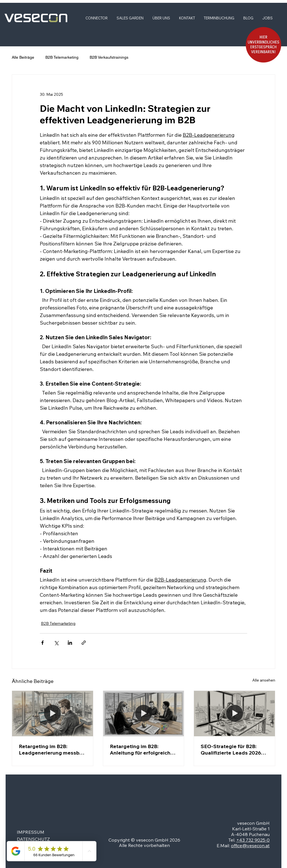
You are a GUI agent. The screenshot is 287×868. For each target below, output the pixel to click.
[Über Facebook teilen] (42, 643)
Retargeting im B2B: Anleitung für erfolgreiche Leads (142, 749)
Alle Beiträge (23, 57)
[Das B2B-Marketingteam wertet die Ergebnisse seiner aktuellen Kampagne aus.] (144, 714)
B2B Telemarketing (62, 57)
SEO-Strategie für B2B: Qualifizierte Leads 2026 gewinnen (231, 749)
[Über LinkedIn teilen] (70, 643)
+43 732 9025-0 (253, 840)
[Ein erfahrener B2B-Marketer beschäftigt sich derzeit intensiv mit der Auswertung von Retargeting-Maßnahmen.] (53, 714)
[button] (263, 45)
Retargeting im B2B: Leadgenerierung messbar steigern (52, 749)
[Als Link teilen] (84, 643)
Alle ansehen (264, 680)
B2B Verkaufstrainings (109, 57)
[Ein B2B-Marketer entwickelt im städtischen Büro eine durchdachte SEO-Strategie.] (234, 714)
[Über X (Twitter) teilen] (56, 643)
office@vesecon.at (250, 846)
